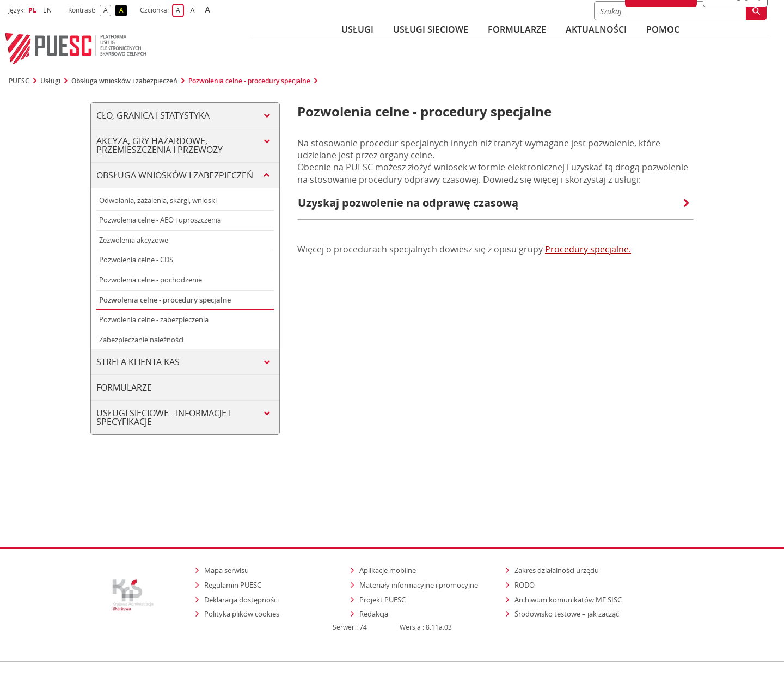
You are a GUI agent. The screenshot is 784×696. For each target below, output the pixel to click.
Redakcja (374, 567)
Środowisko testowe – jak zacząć (568, 567)
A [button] (108, 11)
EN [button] (49, 10)
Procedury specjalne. (588, 249)
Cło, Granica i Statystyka (153, 115)
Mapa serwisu (226, 523)
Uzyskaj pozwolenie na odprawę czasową (494, 203)
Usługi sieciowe (431, 29)
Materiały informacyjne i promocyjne (419, 538)
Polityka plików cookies (242, 567)
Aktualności (596, 29)
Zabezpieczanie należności (141, 340)
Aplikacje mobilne (388, 523)
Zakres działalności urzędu (558, 523)
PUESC (19, 81)
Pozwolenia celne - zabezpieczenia (154, 319)
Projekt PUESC (382, 553)
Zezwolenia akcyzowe (134, 240)
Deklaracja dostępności (241, 553)
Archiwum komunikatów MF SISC (568, 553)
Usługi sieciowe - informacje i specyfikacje (164, 417)
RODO (525, 538)
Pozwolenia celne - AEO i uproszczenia (160, 220)
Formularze (517, 29)
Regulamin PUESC (233, 538)
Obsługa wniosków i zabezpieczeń (124, 81)
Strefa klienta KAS (138, 362)
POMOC (663, 29)
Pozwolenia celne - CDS (136, 260)
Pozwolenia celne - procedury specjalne (249, 81)
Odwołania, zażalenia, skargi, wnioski (158, 200)
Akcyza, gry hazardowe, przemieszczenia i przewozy (160, 145)
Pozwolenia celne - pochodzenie (151, 280)
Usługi (357, 29)
